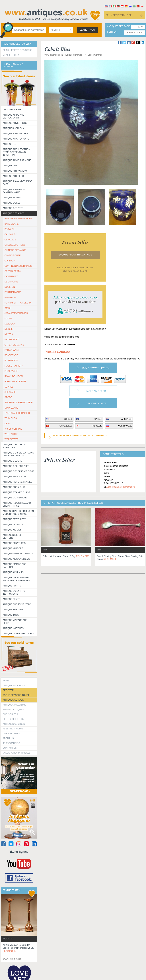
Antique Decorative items (18, 471)
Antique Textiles (13, 610)
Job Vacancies (11, 743)
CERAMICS (10, 240)
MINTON (9, 334)
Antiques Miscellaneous (18, 554)
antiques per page (118, 26)
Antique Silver (12, 599)
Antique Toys (11, 615)
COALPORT (11, 261)
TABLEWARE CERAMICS (17, 413)
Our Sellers (10, 714)
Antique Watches (13, 628)
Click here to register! (17, 50)
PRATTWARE (11, 371)
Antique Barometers (16, 134)
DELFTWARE (11, 282)
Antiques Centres (14, 724)
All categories (12, 110)
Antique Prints (12, 586)
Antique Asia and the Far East (18, 183)
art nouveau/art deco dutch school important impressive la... (19, 948)
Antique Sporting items (17, 604)
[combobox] (61, 30)
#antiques (19, 851)
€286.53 (98, 419)
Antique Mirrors (13, 548)
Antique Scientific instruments (14, 592)
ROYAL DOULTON (14, 376)
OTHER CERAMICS (14, 345)
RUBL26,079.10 (124, 426)
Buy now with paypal (96, 368)
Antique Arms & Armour (17, 160)
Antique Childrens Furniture (14, 446)
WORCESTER (12, 439)
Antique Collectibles (16, 466)
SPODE (8, 397)
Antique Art (10, 166)
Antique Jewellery (14, 519)
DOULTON (10, 287)
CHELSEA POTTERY (15, 245)
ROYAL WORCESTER (16, 382)
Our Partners (11, 734)
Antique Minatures (14, 543)
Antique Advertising (15, 123)
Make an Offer (96, 391)
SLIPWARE (10, 392)
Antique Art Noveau (15, 171)
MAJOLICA (10, 324)
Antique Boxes (12, 203)
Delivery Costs (96, 403)
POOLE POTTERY (14, 366)
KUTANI (8, 319)
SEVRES (9, 387)
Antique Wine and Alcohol (19, 634)
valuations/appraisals (17, 753)
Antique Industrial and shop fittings (17, 504)
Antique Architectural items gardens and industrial (17, 152)
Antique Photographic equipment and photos (17, 579)
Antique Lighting (13, 525)
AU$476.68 (127, 419)
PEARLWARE (11, 355)
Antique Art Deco (13, 176)
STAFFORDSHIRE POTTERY (19, 403)
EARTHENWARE (13, 292)
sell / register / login (119, 15)
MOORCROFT (12, 340)
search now (88, 30)
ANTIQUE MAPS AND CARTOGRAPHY (14, 116)
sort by (112, 32)
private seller (75, 242)
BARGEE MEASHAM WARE (18, 219)
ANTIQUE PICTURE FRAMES (18, 482)
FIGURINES (10, 297)
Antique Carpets (13, 208)
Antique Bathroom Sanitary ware (14, 191)
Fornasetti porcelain (18, 303)
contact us (10, 748)
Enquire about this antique (75, 255)
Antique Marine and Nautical (15, 566)
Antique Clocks (12, 461)
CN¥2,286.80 (66, 426)
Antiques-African (13, 128)
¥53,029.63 (97, 426)
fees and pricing (13, 729)
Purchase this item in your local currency (80, 436)
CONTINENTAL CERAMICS (18, 266)
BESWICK (10, 229)
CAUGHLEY (11, 234)
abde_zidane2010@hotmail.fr (121, 487)
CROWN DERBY (13, 271)
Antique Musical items (16, 559)
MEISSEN (9, 329)
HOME (6, 681)
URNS (8, 424)
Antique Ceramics (14, 213)
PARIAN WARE (12, 350)
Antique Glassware (15, 498)
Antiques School (13, 700)
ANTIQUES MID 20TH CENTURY (14, 536)
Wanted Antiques (13, 709)
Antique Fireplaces (15, 477)
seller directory (14, 719)
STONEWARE (12, 408)
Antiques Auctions (14, 686)
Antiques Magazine (14, 705)
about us (8, 738)
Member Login (11, 55)
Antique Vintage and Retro (15, 622)
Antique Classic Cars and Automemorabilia (18, 454)
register (8, 690)
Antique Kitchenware (16, 139)
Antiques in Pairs (13, 572)
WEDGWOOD (11, 434)
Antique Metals (12, 530)
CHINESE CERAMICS (15, 250)
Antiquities (10, 144)
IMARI (8, 308)
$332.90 (68, 419)
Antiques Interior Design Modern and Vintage (18, 513)
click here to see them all (75, 271)
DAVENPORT (11, 276)
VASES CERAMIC (13, 429)
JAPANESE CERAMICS (16, 313)
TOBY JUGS (11, 418)
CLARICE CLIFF (13, 255)
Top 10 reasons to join (17, 695)
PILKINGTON (11, 361)
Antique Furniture (14, 487)
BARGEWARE (12, 224)
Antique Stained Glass (16, 492)
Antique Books (12, 198)
